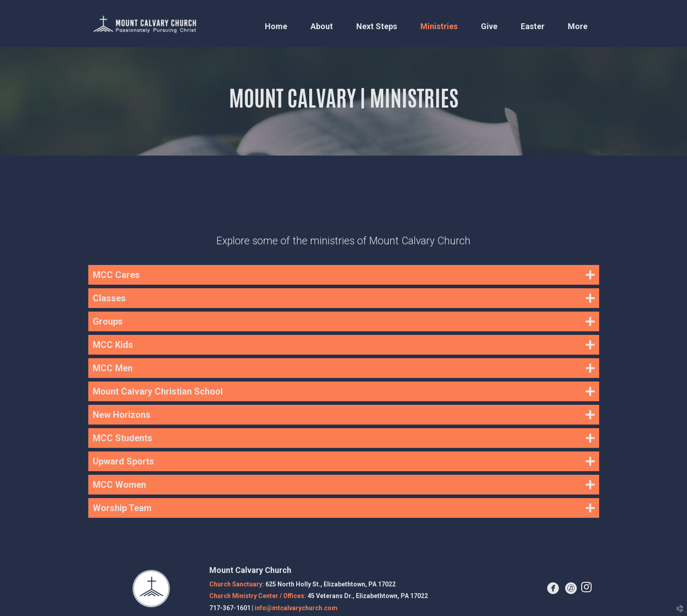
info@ (296, 608)
